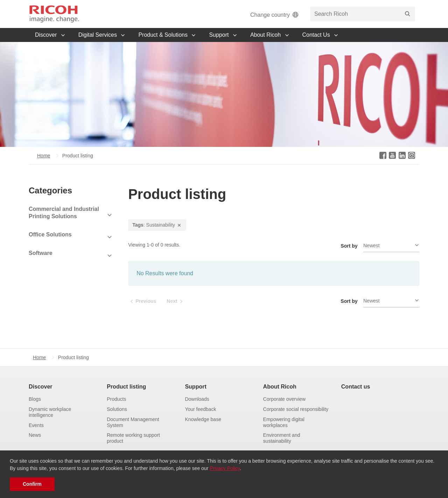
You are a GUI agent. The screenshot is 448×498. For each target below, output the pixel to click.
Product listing (126, 387)
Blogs (35, 399)
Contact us (356, 387)
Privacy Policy (225, 468)
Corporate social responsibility (296, 409)
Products (116, 399)
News (35, 435)
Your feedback (200, 409)
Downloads (197, 399)
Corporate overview (284, 399)
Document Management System (133, 422)
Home (44, 156)
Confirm (32, 484)
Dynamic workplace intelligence (50, 412)
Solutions (117, 409)
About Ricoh (280, 387)
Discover (41, 387)
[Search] (407, 14)
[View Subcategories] (71, 215)
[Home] (54, 14)
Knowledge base (203, 419)
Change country (275, 15)
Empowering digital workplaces (284, 422)
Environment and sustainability (282, 438)
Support (195, 387)
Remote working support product (133, 438)
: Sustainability (157, 225)
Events (36, 425)
